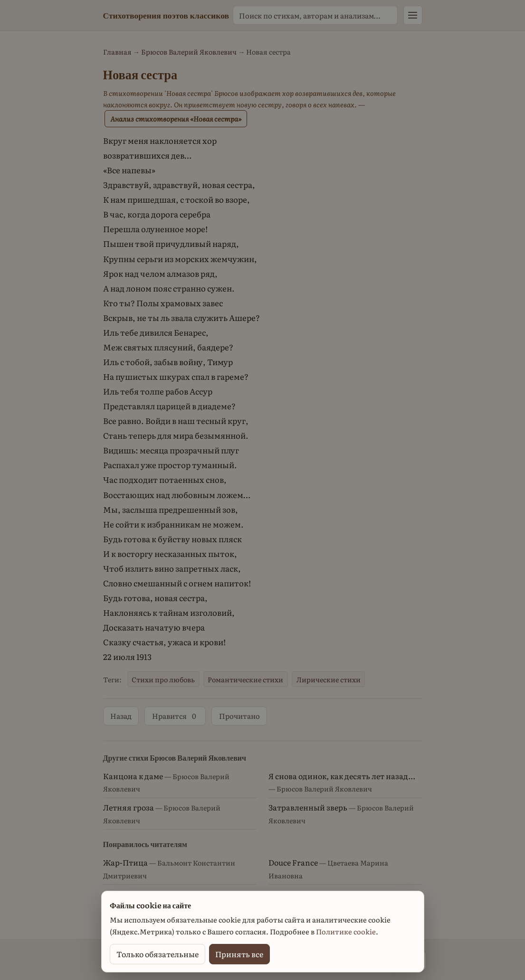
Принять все (239, 954)
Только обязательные (157, 954)
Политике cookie (346, 932)
